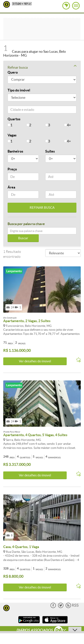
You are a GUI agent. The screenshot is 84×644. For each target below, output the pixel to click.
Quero (13, 72)
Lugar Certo (7, 4)
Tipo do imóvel (19, 90)
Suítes (50, 151)
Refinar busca (42, 67)
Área (11, 187)
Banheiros (15, 151)
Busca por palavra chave (26, 224)
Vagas (12, 135)
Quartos (14, 119)
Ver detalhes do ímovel (35, 361)
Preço (12, 169)
